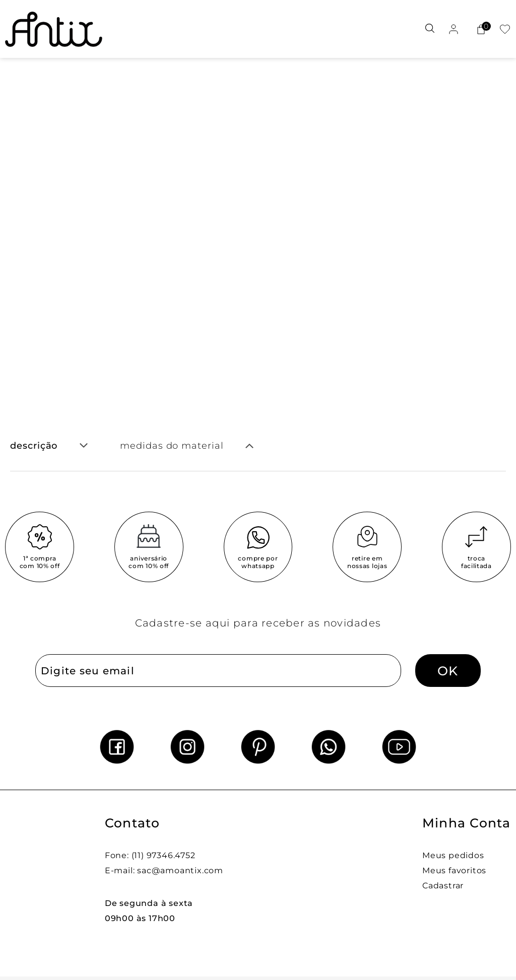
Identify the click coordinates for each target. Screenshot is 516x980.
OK (448, 671)
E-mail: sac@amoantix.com (164, 870)
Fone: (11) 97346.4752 (150, 855)
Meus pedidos (453, 855)
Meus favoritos (454, 870)
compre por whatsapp (258, 562)
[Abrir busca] (430, 29)
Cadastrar (443, 886)
